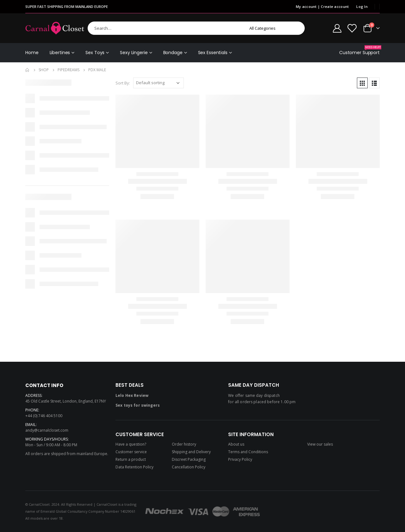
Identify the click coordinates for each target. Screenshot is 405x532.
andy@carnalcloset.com (47, 430)
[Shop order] (159, 83)
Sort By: (123, 83)
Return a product (131, 459)
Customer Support (359, 50)
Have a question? (131, 444)
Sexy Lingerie (134, 53)
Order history (184, 444)
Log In (362, 6)
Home (32, 53)
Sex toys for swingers (138, 405)
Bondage (173, 53)
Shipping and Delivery (191, 452)
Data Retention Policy (134, 467)
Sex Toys (95, 53)
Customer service (131, 452)
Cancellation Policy (189, 467)
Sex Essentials (213, 53)
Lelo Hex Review (132, 395)
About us (236, 444)
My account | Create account (322, 6)
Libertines (60, 53)
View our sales (320, 444)
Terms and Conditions (248, 452)
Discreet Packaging (189, 459)
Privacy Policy (240, 459)
